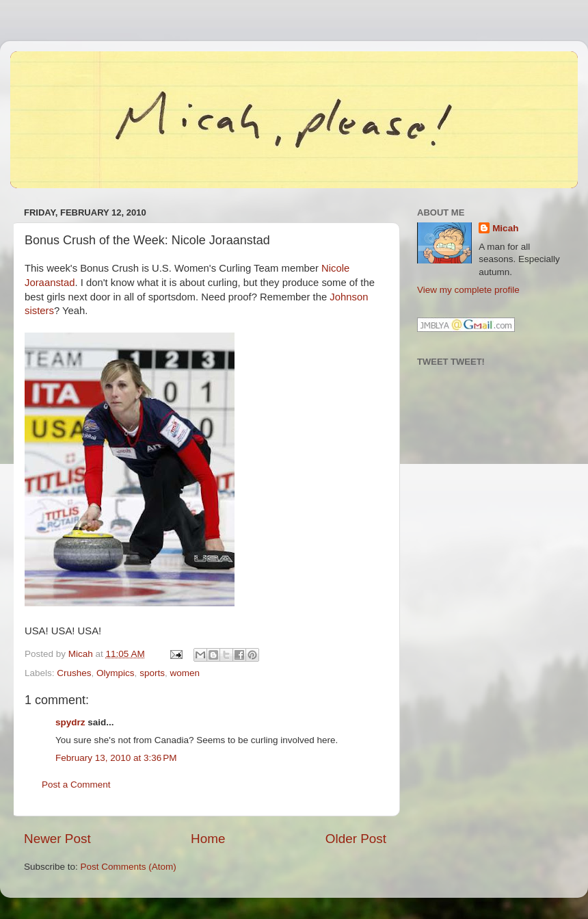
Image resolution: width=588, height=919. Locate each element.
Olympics (116, 673)
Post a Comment (76, 785)
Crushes (74, 673)
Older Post (356, 839)
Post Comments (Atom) (129, 867)
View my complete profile (468, 290)
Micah (505, 228)
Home (208, 839)
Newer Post (57, 839)
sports (152, 673)
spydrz (70, 722)
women (185, 673)
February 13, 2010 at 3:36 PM (116, 758)
